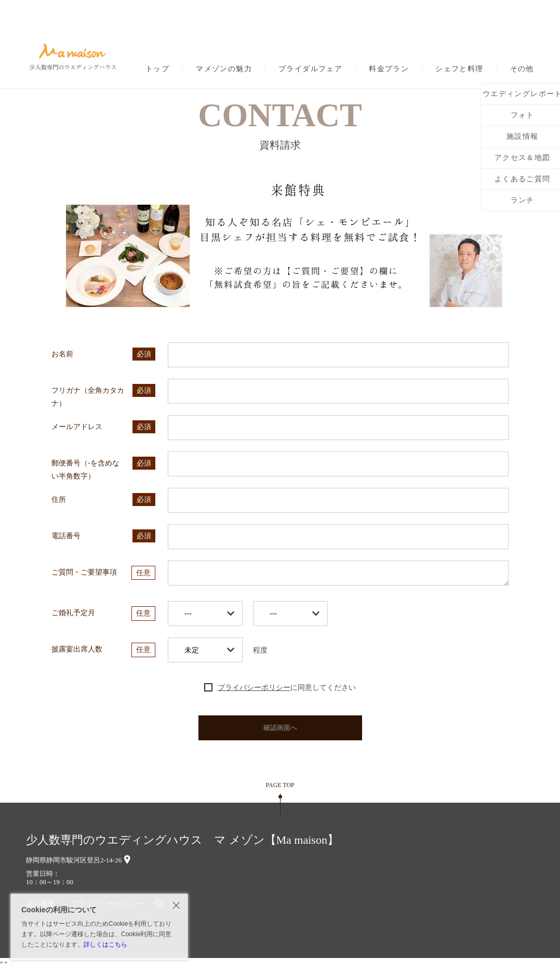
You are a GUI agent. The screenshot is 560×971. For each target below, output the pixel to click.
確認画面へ (280, 728)
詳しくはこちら (105, 945)
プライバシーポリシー (254, 687)
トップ (157, 69)
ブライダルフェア (310, 69)
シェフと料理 (459, 69)
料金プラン (389, 69)
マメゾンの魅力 (224, 69)
